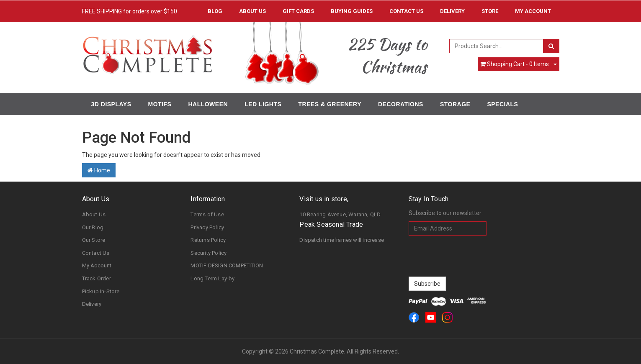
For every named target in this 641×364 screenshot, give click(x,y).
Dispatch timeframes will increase (342, 240)
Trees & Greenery (330, 104)
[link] (414, 317)
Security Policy (209, 253)
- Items (515, 64)
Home (99, 170)
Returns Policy (208, 240)
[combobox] (496, 46)
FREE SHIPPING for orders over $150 (130, 11)
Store (490, 11)
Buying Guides (352, 11)
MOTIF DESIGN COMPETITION (227, 265)
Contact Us (406, 11)
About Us (252, 11)
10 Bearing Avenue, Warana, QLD (340, 214)
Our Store (94, 240)
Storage (455, 104)
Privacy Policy (207, 227)
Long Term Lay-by (212, 278)
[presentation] (472, 256)
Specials (502, 104)
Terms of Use (207, 214)
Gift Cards (298, 11)
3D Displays (111, 104)
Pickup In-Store (101, 291)
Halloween (208, 104)
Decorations (401, 104)
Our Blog (93, 227)
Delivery (452, 11)
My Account (97, 265)
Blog (215, 11)
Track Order (97, 278)
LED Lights (263, 104)
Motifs (160, 104)
